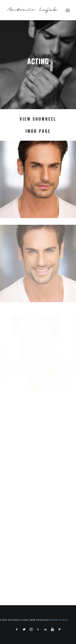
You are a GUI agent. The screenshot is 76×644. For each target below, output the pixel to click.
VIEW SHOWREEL (38, 119)
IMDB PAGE (38, 131)
